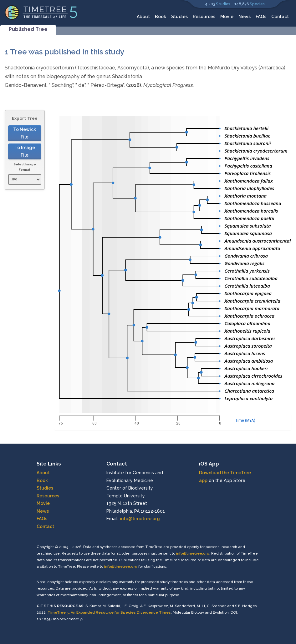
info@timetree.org (140, 519)
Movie (227, 17)
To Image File (25, 151)
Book (161, 17)
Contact (280, 17)
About (143, 17)
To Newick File (25, 133)
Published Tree (28, 29)
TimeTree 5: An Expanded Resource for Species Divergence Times (109, 612)
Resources (204, 17)
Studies (223, 4)
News (245, 17)
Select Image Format (25, 167)
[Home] (41, 12)
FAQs (261, 17)
